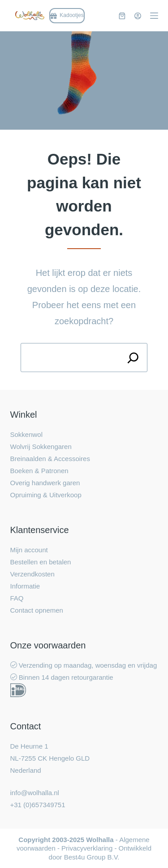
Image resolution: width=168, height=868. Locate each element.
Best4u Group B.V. (92, 857)
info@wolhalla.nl (35, 793)
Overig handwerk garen (45, 483)
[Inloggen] (138, 16)
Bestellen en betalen (41, 562)
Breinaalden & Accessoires (50, 459)
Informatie (25, 586)
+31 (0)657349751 (38, 805)
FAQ (17, 598)
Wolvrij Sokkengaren (41, 447)
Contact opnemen (37, 610)
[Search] (133, 358)
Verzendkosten (32, 574)
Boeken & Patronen (39, 471)
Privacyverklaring (87, 848)
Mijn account (29, 550)
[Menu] (154, 16)
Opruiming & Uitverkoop (46, 495)
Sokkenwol (27, 434)
